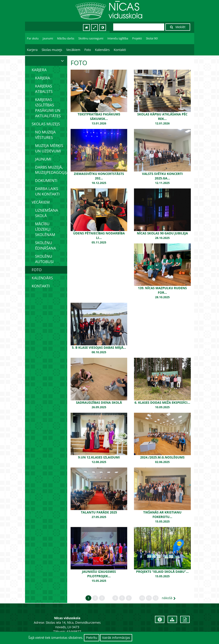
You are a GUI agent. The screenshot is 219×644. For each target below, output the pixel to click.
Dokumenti (46, 180)
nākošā (169, 598)
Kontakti (120, 50)
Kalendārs (102, 50)
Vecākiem (73, 50)
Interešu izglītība (118, 38)
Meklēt (178, 27)
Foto (88, 50)
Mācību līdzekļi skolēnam (45, 229)
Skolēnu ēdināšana (46, 245)
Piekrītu (92, 638)
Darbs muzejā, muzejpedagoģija (51, 170)
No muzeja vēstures (45, 135)
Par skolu (33, 38)
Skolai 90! (152, 38)
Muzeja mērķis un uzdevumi (49, 148)
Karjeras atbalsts (44, 89)
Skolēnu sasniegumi (91, 38)
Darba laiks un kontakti (47, 191)
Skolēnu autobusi (44, 259)
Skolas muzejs (52, 50)
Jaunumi (48, 38)
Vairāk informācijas (116, 638)
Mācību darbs (66, 38)
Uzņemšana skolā (47, 213)
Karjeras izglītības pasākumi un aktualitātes (48, 108)
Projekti (137, 38)
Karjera (32, 50)
